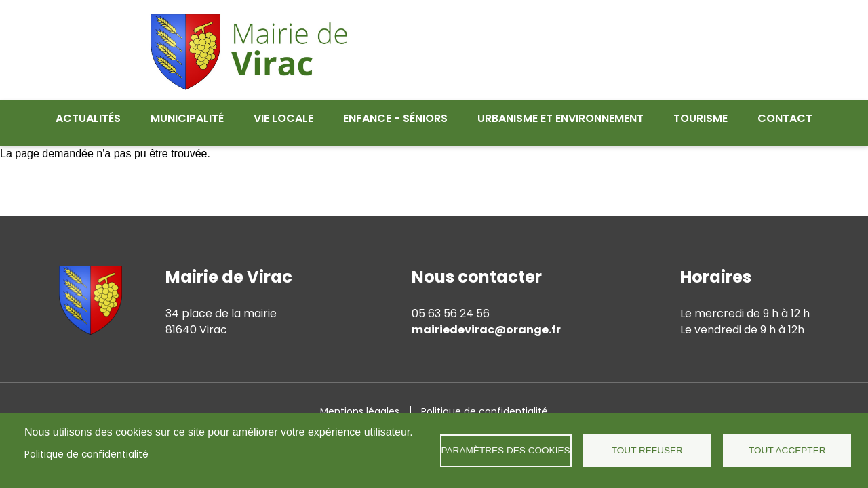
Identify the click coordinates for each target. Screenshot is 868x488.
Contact (785, 118)
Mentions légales (360, 403)
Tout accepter (787, 450)
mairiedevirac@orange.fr (486, 322)
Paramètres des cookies (506, 450)
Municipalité (187, 118)
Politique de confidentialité (86, 454)
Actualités (88, 118)
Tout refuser (647, 450)
